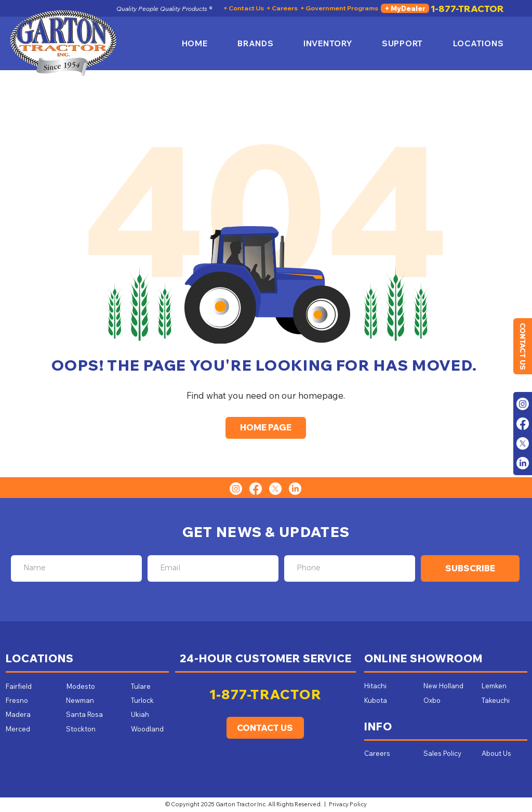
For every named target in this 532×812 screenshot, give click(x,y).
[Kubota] (384, 700)
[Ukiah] (147, 714)
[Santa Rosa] (90, 714)
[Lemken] (502, 686)
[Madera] (30, 714)
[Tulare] (147, 686)
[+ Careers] (282, 8)
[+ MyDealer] (405, 8)
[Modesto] (90, 686)
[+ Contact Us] (244, 8)
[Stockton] (81, 729)
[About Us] (497, 753)
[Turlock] (147, 700)
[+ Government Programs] (339, 8)
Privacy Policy (348, 804)
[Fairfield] (30, 686)
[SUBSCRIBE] (470, 568)
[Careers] (377, 753)
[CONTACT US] (523, 346)
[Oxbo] (447, 700)
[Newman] (90, 700)
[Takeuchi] (498, 700)
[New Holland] (447, 686)
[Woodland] (152, 729)
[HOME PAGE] (266, 428)
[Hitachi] (388, 686)
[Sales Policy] (444, 753)
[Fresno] (30, 700)
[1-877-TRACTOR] (467, 9)
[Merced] (26, 729)
